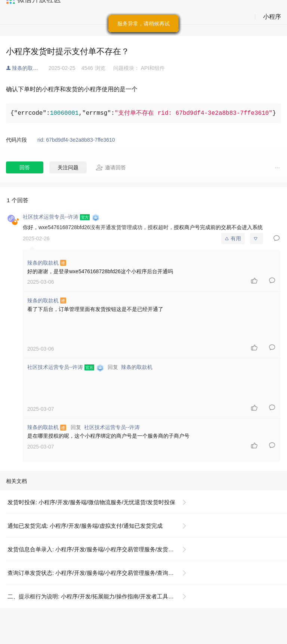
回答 (25, 167)
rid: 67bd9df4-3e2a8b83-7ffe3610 (76, 140)
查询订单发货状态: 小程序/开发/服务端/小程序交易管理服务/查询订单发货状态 (100, 573)
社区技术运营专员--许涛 (112, 427)
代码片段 (16, 140)
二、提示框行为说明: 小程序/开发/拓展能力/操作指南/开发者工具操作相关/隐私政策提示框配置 (100, 596)
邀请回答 (111, 167)
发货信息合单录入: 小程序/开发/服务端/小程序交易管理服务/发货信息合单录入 (100, 549)
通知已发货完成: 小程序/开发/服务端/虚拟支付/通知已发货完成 (85, 526)
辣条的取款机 (28, 68)
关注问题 (68, 167)
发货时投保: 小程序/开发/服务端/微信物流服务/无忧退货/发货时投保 (91, 502)
